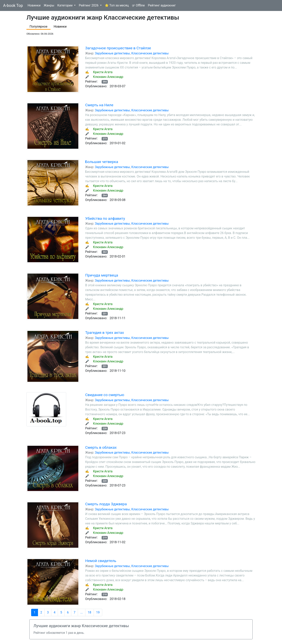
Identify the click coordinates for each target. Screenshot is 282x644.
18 (89, 612)
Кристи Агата (103, 72)
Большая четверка (102, 162)
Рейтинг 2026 (89, 5)
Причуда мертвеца (102, 275)
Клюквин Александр (108, 77)
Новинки (34, 5)
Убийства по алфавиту (105, 218)
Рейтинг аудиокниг (162, 5)
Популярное (38, 27)
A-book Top (13, 5)
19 (98, 612)
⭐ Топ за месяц (117, 5)
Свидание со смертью (105, 395)
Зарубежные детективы (112, 53)
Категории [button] (65, 5)
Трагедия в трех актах (105, 333)
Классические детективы (150, 53)
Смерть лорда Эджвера (106, 504)
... (82, 612)
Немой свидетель (101, 561)
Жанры (49, 5)
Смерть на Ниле (99, 105)
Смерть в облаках (101, 447)
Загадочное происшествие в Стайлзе (118, 48)
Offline (138, 5)
